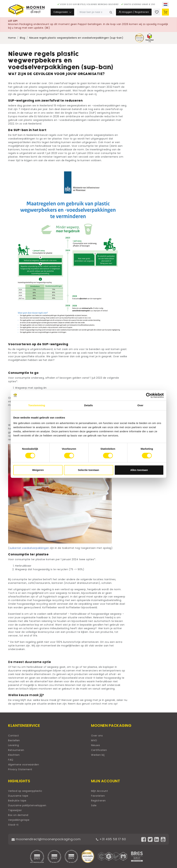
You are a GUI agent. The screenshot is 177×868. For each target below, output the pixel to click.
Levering (13, 745)
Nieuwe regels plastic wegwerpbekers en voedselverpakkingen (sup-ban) (76, 38)
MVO (94, 740)
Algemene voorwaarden (24, 765)
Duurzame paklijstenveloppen (27, 805)
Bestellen (14, 740)
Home (12, 38)
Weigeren (38, 470)
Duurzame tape (18, 796)
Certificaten (99, 750)
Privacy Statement (20, 769)
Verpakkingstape (19, 820)
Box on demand (18, 815)
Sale (94, 805)
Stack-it (13, 825)
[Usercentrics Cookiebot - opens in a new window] (149, 395)
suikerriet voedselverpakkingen (29, 548)
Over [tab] (140, 405)
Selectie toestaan (89, 470)
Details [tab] (88, 405)
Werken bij (98, 755)
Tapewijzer (15, 810)
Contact (14, 736)
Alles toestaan (139, 470)
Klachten (14, 755)
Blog (23, 38)
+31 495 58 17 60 (111, 839)
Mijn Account (99, 791)
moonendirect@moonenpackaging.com (46, 839)
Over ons (97, 736)
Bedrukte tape (17, 801)
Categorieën (62, 12)
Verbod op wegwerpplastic (25, 791)
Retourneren (16, 750)
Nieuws (96, 745)
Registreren (98, 801)
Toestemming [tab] (37, 405)
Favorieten (98, 796)
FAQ (11, 760)
